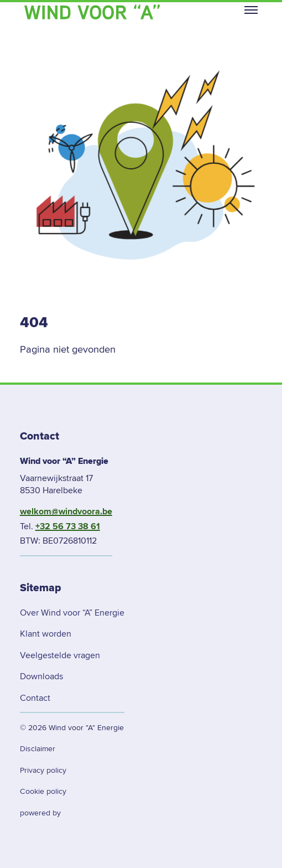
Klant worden (46, 634)
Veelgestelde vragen (60, 655)
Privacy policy (43, 770)
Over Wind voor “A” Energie (72, 613)
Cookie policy (43, 791)
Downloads (41, 676)
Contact (35, 698)
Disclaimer (38, 749)
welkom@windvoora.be (66, 512)
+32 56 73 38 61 (68, 526)
